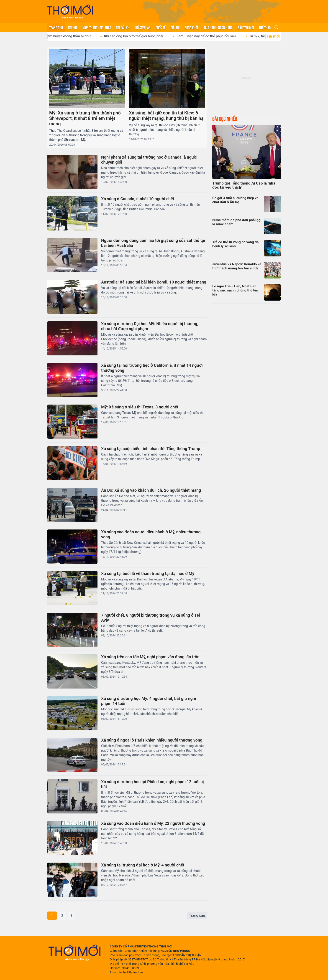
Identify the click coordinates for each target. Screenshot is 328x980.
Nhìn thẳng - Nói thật (97, 27)
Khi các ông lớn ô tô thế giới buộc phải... (143, 36)
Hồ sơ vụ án (143, 27)
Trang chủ (56, 27)
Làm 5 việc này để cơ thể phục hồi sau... (215, 36)
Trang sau (197, 915)
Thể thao (265, 27)
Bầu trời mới (246, 27)
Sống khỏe (192, 27)
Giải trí (175, 27)
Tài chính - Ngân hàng (218, 27)
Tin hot (73, 27)
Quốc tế (161, 27)
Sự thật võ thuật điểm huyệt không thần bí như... (64, 36)
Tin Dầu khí (123, 27)
